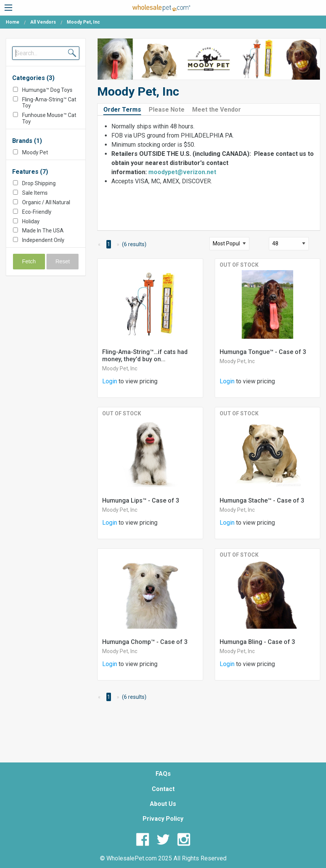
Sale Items (35, 193)
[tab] (125, 109)
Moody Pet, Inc (120, 368)
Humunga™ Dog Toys (47, 90)
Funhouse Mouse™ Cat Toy (49, 118)
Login (110, 381)
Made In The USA (43, 231)
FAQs (163, 774)
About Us (163, 804)
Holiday (31, 221)
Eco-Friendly (37, 212)
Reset (63, 261)
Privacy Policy (163, 819)
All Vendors (43, 22)
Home (13, 22)
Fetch (29, 261)
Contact (163, 789)
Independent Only (43, 240)
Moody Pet (35, 152)
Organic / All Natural (46, 202)
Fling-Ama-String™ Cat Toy (49, 103)
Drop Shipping (39, 183)
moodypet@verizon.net (182, 172)
